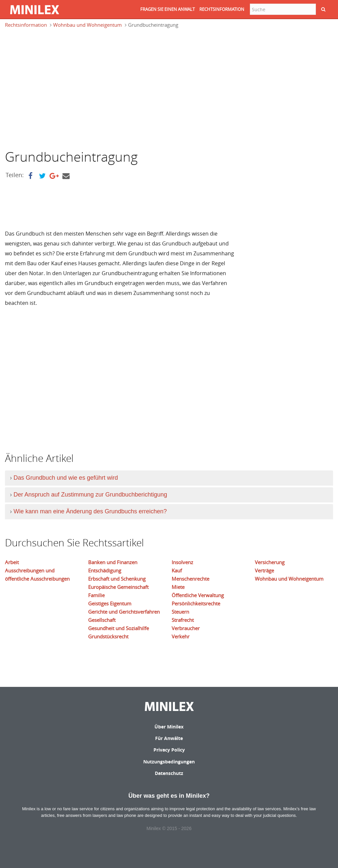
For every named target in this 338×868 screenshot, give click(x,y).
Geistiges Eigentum (110, 603)
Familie (96, 595)
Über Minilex (169, 727)
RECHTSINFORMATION (222, 9)
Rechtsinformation (26, 25)
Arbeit (12, 562)
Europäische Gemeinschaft (118, 587)
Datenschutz (169, 773)
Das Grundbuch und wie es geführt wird (66, 478)
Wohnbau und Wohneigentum (87, 25)
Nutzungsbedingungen (169, 762)
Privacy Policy (169, 750)
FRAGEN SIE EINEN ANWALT (168, 9)
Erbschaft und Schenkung (117, 579)
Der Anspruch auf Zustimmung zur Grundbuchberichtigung (90, 495)
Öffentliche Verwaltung (198, 595)
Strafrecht (183, 620)
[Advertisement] (60, 88)
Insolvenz (182, 562)
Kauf (177, 570)
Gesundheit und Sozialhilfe (118, 628)
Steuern (180, 612)
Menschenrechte (190, 579)
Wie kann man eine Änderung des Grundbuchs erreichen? (90, 511)
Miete (178, 587)
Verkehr (181, 636)
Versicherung (270, 562)
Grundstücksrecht (108, 636)
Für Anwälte (169, 738)
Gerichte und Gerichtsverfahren (124, 612)
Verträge (264, 570)
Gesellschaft (102, 620)
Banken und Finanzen (113, 562)
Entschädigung (105, 570)
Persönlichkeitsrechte (196, 603)
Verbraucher (186, 628)
